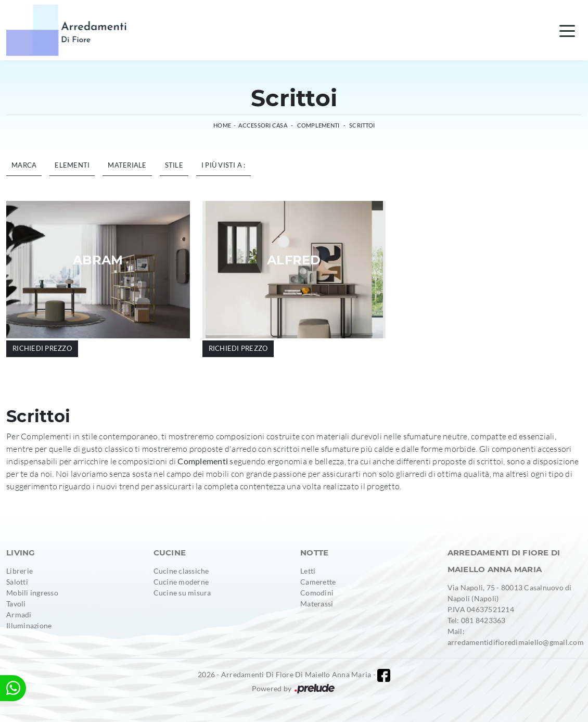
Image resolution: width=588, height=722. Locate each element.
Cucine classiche (181, 571)
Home (222, 125)
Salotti (17, 582)
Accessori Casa (263, 125)
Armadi (19, 615)
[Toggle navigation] (567, 30)
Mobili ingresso (32, 593)
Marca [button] (24, 165)
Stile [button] (174, 165)
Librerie (20, 571)
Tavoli (16, 604)
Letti (308, 571)
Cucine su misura (182, 593)
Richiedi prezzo (42, 348)
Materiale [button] (127, 165)
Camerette (318, 582)
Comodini (317, 593)
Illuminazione (29, 625)
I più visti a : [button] (223, 165)
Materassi (317, 604)
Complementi (318, 125)
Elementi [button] (72, 165)
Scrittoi (362, 125)
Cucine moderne (181, 582)
